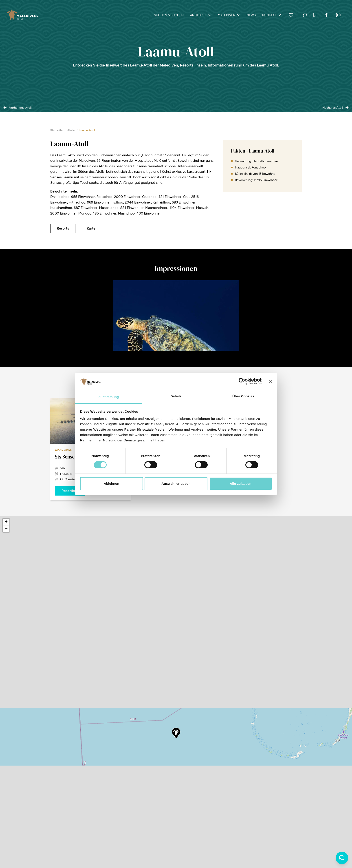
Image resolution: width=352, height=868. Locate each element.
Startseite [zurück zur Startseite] (58, 130)
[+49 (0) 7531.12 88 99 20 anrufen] (315, 15)
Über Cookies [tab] (243, 396)
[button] (176, 733)
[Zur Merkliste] (291, 15)
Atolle (72, 130)
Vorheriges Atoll (17, 108)
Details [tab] (176, 396)
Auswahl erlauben (176, 484)
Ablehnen (111, 484)
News (251, 15)
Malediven (229, 15)
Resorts (63, 228)
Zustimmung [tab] (109, 397)
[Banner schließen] (271, 381)
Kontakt (271, 15)
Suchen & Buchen (169, 15)
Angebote (201, 15)
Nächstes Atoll (336, 108)
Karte (91, 228)
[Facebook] (327, 15)
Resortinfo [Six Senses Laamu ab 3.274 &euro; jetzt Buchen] (70, 491)
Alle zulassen (240, 484)
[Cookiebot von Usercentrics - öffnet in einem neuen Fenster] (242, 381)
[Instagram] (338, 15)
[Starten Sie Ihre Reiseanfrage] (342, 858)
